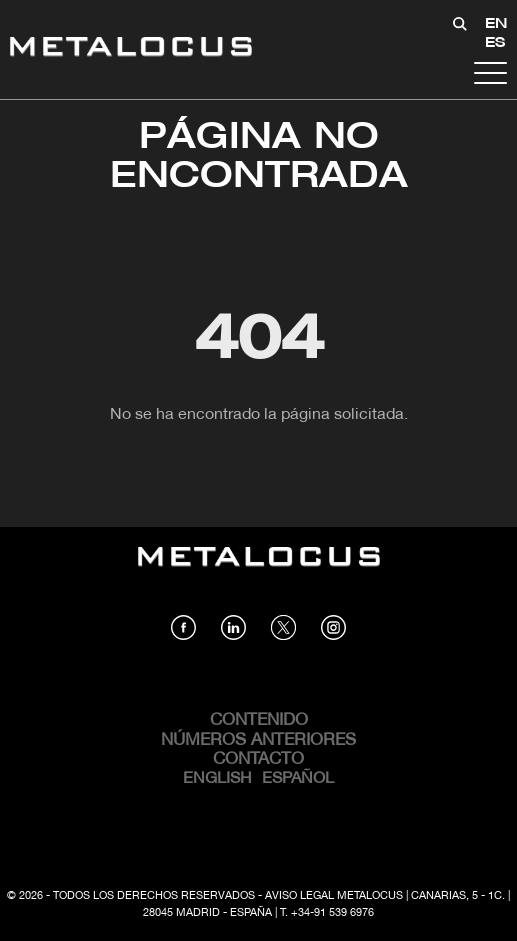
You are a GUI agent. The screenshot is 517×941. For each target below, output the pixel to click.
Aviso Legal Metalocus (334, 896)
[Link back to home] (131, 49)
